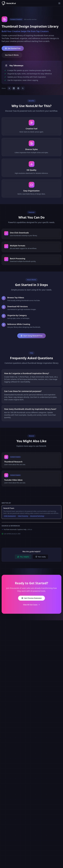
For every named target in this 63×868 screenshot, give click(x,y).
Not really (40, 557)
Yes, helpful (23, 557)
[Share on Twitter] (9, 88)
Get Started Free (13, 48)
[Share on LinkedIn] (14, 88)
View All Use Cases (31, 605)
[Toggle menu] (59, 3)
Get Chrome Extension (31, 598)
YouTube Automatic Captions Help (18, 529)
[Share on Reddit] (18, 88)
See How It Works (12, 55)
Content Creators (16, 19)
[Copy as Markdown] (23, 88)
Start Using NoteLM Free (31, 336)
